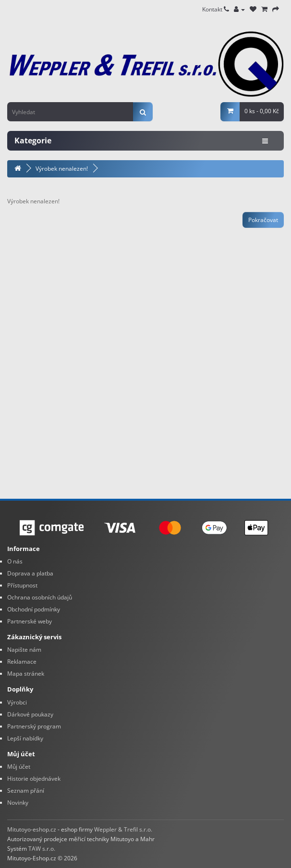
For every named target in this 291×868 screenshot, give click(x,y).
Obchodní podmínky (34, 609)
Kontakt (216, 9)
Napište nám (24, 650)
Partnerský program (34, 726)
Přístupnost (22, 585)
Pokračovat (263, 220)
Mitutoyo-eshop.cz (32, 829)
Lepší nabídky (25, 738)
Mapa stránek (26, 674)
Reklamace (22, 662)
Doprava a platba (30, 573)
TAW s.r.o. (42, 849)
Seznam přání (26, 791)
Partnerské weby (30, 621)
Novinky (18, 803)
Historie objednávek (34, 779)
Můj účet (19, 767)
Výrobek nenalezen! (62, 169)
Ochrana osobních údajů (40, 597)
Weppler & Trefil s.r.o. (123, 829)
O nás (15, 561)
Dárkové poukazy (30, 714)
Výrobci (17, 702)
